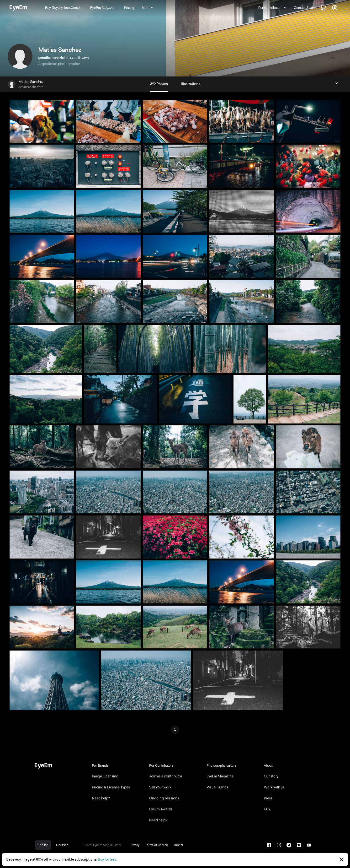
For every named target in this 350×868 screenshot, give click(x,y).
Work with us (274, 787)
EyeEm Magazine (220, 776)
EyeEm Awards (161, 809)
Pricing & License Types (111, 787)
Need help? (101, 798)
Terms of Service (156, 845)
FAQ (267, 809)
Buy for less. (107, 860)
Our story (271, 776)
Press (268, 798)
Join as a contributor (166, 776)
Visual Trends (217, 787)
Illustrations (191, 84)
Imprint (178, 845)
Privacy (135, 845)
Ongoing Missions (164, 798)
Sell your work (160, 787)
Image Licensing (105, 776)
